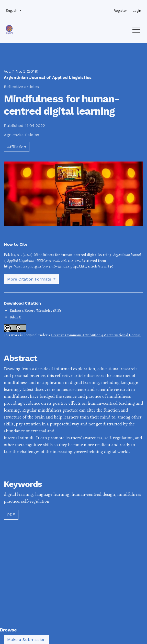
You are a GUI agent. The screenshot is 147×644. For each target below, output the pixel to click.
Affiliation (17, 147)
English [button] (13, 10)
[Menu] (136, 31)
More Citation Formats (30, 279)
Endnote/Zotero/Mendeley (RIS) (35, 310)
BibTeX (15, 317)
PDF (11, 515)
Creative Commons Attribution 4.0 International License (96, 335)
